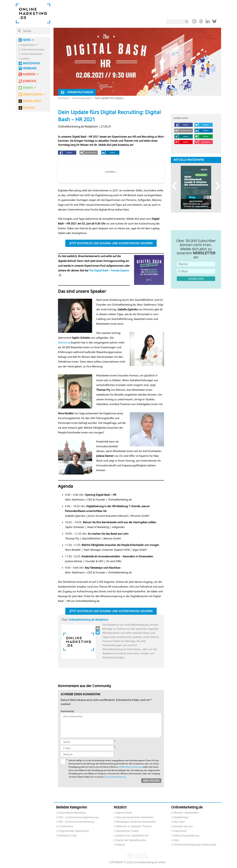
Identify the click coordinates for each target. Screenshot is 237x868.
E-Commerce (66, 826)
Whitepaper (31, 63)
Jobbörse (30, 81)
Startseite (63, 98)
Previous (176, 186)
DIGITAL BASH (32, 101)
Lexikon (25, 59)
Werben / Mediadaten (186, 813)
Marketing (64, 342)
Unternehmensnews (33, 50)
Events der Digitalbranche (131, 840)
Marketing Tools (68, 836)
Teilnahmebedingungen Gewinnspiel (195, 845)
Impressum (180, 831)
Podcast (121, 845)
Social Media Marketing (72, 813)
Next (216, 186)
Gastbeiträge (181, 817)
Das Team (179, 822)
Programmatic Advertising (74, 831)
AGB (176, 840)
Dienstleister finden (127, 831)
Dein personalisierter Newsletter (135, 817)
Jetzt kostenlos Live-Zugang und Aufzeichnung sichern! (111, 243)
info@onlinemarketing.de (130, 767)
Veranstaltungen (82, 98)
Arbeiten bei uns (183, 826)
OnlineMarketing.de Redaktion (88, 620)
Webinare (30, 68)
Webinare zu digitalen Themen (134, 826)
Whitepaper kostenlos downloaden (136, 822)
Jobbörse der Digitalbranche (132, 836)
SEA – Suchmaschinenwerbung (76, 822)
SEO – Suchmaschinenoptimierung (78, 817)
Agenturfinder (124, 813)
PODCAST (29, 108)
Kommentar (67, 711)
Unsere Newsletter (32, 54)
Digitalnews (28, 45)
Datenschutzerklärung (115, 777)
